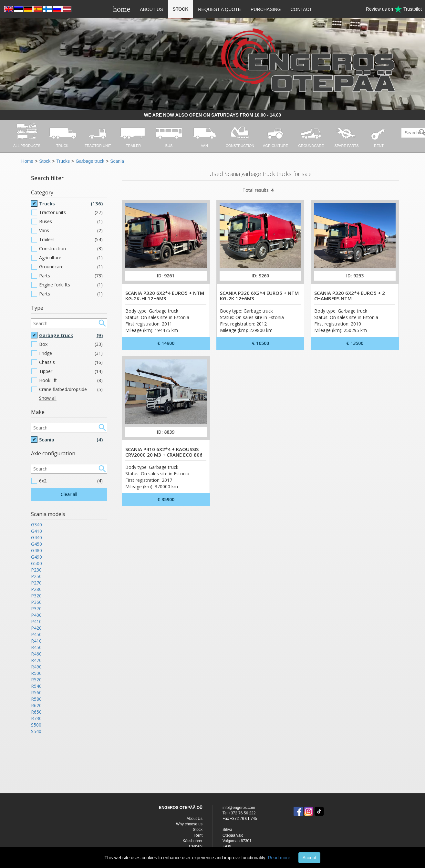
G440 (36, 537)
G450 (36, 544)
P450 (36, 634)
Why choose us (189, 824)
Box (71, 344)
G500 (36, 563)
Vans (71, 231)
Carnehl (196, 846)
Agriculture (71, 258)
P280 (36, 589)
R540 (36, 686)
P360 (36, 602)
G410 (36, 531)
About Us (151, 9)
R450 (36, 647)
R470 (36, 660)
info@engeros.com (239, 808)
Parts (71, 276)
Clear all (69, 494)
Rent (198, 835)
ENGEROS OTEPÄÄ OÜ (181, 808)
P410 (36, 621)
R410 (36, 641)
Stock (181, 9)
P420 (36, 628)
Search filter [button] (47, 178)
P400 (36, 615)
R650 (36, 712)
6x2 (71, 481)
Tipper (71, 371)
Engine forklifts (71, 285)
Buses (71, 222)
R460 (36, 654)
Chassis (71, 362)
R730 (36, 718)
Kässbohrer (193, 841)
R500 (36, 673)
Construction (71, 249)
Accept (310, 858)
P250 (36, 576)
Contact (301, 9)
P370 (36, 609)
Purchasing (266, 9)
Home (27, 161)
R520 (36, 680)
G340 (36, 525)
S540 (36, 731)
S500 (36, 725)
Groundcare (71, 267)
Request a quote (219, 9)
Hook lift (71, 380)
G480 (36, 550)
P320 (36, 596)
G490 (36, 557)
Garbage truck (90, 161)
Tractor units (71, 212)
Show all (48, 398)
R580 (36, 699)
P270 (36, 583)
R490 (36, 667)
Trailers (71, 240)
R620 (36, 705)
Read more (279, 858)
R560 (36, 692)
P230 (36, 570)
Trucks (63, 161)
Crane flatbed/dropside (71, 389)
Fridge (71, 353)
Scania (117, 161)
